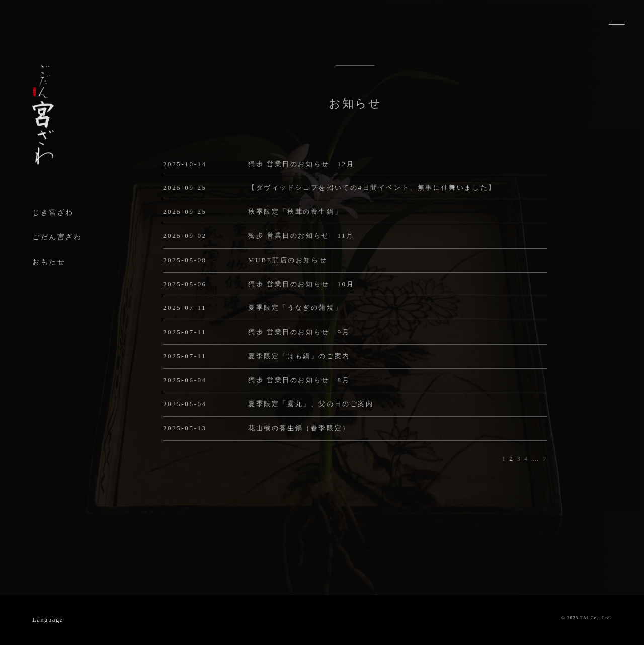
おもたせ (49, 262)
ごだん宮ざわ (57, 237)
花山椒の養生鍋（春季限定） (299, 428)
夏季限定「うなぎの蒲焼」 (295, 308)
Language (48, 620)
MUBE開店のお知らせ (288, 260)
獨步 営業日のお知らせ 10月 (301, 284)
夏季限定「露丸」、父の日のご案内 (311, 404)
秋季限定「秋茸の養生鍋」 (295, 212)
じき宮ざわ (53, 213)
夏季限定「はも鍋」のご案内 (299, 356)
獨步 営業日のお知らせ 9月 (299, 332)
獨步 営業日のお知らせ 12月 (301, 164)
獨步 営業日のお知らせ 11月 (301, 236)
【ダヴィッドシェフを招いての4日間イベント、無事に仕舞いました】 (372, 187)
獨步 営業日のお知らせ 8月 (299, 380)
